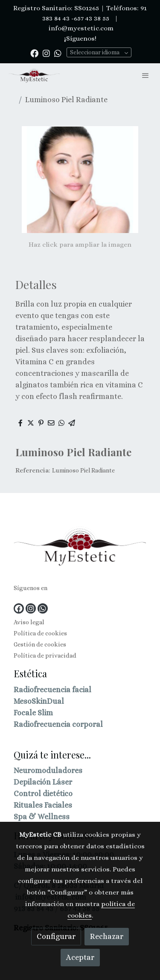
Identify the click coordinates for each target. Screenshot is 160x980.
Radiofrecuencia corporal (58, 724)
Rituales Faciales (43, 805)
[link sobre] (80, 548)
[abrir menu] (145, 75)
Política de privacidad (45, 655)
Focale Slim (33, 713)
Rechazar (107, 936)
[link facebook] (34, 53)
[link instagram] (46, 53)
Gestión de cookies (40, 644)
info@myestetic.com (80, 28)
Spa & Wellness (42, 817)
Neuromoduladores (48, 770)
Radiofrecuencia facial (52, 690)
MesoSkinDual (39, 701)
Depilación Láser (43, 782)
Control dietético (43, 794)
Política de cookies (40, 633)
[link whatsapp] (58, 53)
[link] (34, 75)
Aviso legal (29, 622)
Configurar (56, 936)
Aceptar (80, 957)
